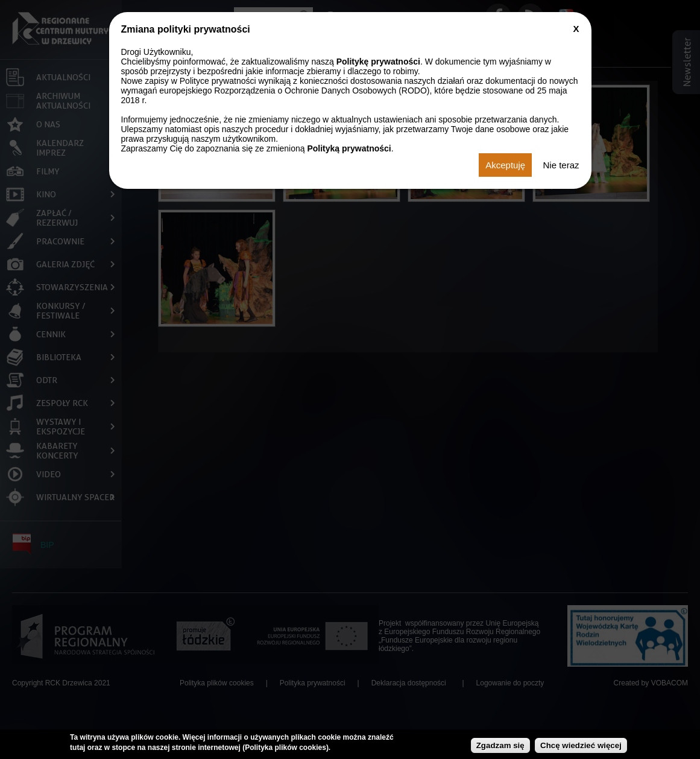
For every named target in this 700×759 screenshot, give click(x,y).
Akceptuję (505, 165)
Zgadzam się (500, 745)
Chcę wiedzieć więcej (581, 745)
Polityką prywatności (349, 148)
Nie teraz (561, 165)
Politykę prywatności (378, 62)
